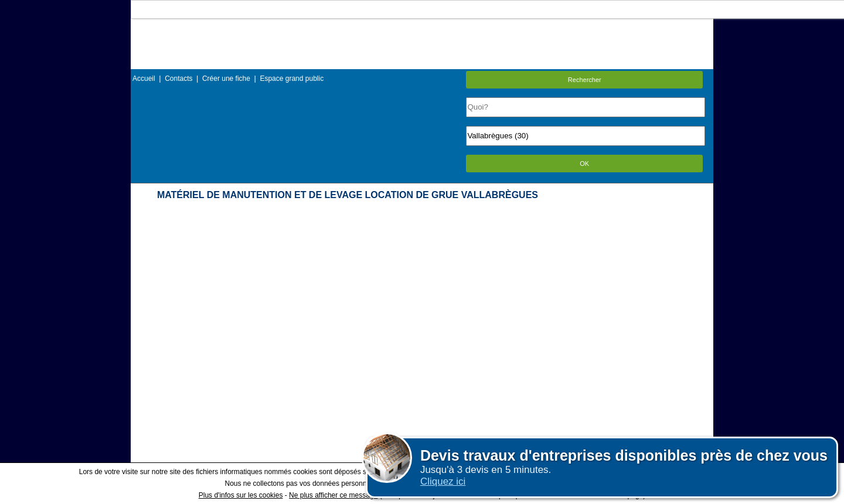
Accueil (144, 79)
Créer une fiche (226, 79)
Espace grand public (292, 79)
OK (584, 164)
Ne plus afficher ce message (333, 495)
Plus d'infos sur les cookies (241, 495)
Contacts (178, 79)
